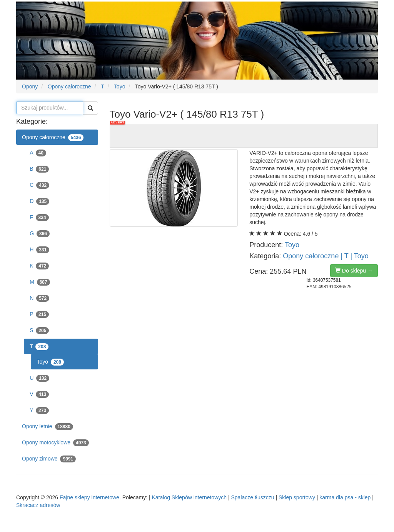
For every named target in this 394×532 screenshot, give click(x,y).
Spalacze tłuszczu (252, 497)
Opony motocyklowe (55, 443)
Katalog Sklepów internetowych (189, 497)
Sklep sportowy (297, 497)
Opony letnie (48, 427)
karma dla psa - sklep (345, 497)
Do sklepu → (354, 271)
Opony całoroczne (53, 138)
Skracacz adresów (38, 505)
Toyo (50, 362)
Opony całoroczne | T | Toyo (326, 256)
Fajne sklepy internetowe (89, 497)
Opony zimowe (49, 459)
